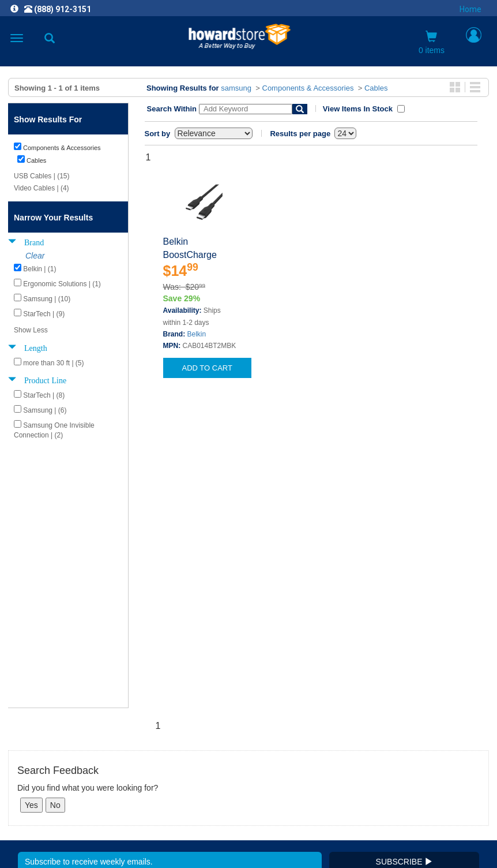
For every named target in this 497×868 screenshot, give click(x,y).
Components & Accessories (308, 88)
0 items (432, 43)
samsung (236, 88)
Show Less (31, 330)
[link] (178, 839)
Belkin (197, 334)
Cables (376, 88)
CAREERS (248, 691)
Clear (35, 256)
